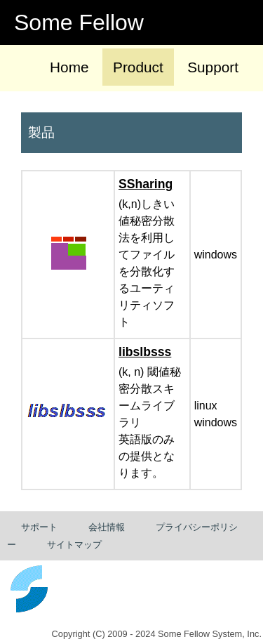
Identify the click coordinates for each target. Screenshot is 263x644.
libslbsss (145, 352)
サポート (39, 527)
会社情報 (107, 527)
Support (213, 67)
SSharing (146, 184)
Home (69, 67)
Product (138, 67)
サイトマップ (74, 545)
